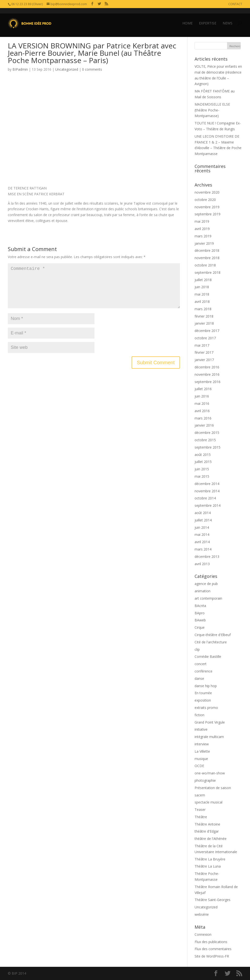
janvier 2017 (204, 360)
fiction (199, 715)
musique (201, 759)
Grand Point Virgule (210, 722)
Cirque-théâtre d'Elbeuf (213, 635)
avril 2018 (202, 302)
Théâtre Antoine (207, 824)
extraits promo (206, 708)
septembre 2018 (208, 272)
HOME (187, 18)
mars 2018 (203, 309)
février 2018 (204, 316)
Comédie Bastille (208, 656)
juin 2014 (202, 527)
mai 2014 (202, 534)
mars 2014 (203, 549)
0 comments (92, 69)
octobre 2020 (205, 200)
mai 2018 (202, 294)
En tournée (203, 693)
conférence (203, 671)
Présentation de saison (213, 788)
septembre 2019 (208, 214)
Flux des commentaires (213, 949)
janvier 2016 (204, 425)
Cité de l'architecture (211, 642)
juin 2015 (202, 469)
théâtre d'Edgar (207, 831)
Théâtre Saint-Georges (213, 900)
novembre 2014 (207, 491)
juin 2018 (202, 287)
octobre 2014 (205, 498)
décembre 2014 (207, 484)
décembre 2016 (207, 367)
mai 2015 (202, 476)
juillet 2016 (203, 389)
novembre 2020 (207, 192)
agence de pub (206, 584)
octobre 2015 (205, 440)
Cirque (200, 627)
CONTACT (235, 4)
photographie (205, 780)
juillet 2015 (203, 462)
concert (201, 664)
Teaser (200, 809)
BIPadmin (20, 69)
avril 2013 (202, 564)
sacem (200, 795)
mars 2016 (203, 418)
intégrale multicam (209, 737)
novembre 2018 (207, 258)
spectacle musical (208, 802)
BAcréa (200, 606)
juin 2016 (202, 396)
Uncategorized (67, 69)
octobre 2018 (205, 265)
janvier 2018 (204, 323)
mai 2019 (202, 221)
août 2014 (203, 513)
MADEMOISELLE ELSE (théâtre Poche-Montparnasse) (212, 110)
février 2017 (204, 352)
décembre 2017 (207, 331)
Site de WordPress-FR (212, 956)
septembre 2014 (208, 505)
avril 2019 (202, 229)
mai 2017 (202, 345)
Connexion (203, 934)
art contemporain (208, 598)
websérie (202, 914)
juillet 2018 (203, 280)
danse (199, 678)
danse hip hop (206, 686)
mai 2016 (202, 403)
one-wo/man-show (210, 773)
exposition (203, 700)
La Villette (202, 751)
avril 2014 (202, 542)
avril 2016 (202, 411)
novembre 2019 (207, 207)
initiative (201, 729)
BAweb (200, 620)
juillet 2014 (203, 520)
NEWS (228, 18)
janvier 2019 (204, 243)
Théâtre (201, 817)
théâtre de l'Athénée (211, 839)
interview (202, 744)
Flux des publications (211, 942)
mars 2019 (203, 236)
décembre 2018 (207, 250)
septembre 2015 (208, 447)
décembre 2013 (207, 556)
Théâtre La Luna (208, 866)
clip (197, 649)
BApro (200, 613)
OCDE (199, 766)
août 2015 (203, 455)
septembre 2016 (208, 382)
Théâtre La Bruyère (210, 859)
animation (203, 591)
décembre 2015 (207, 433)
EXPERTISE (208, 18)
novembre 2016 (207, 374)
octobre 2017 (205, 338)
